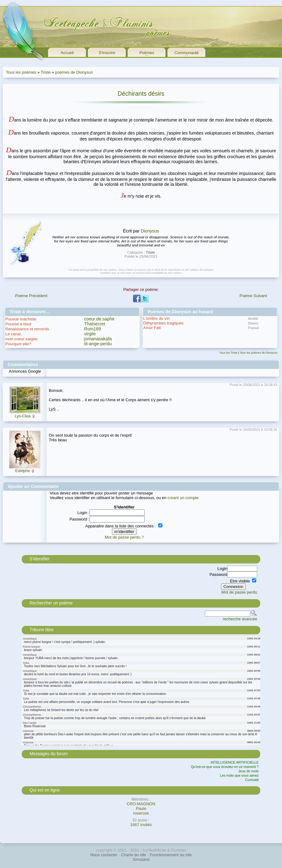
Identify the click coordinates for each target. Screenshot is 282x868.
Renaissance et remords (27, 329)
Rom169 (93, 329)
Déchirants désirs (141, 94)
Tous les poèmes (21, 72)
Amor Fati (152, 328)
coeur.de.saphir (99, 319)
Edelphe (23, 471)
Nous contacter (104, 855)
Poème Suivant (253, 296)
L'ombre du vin (157, 318)
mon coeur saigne (21, 339)
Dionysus (150, 231)
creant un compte (183, 498)
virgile (90, 334)
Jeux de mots (249, 771)
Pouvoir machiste (21, 319)
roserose (141, 813)
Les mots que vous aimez (239, 775)
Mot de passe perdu (239, 592)
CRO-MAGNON (141, 804)
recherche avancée (240, 619)
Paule (141, 808)
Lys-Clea (23, 416)
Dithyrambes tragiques (164, 323)
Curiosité (252, 780)
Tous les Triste (229, 353)
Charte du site (134, 855)
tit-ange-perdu (98, 344)
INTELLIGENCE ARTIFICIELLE (235, 762)
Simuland (141, 859)
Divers (253, 323)
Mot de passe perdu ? (124, 537)
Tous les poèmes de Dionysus (259, 353)
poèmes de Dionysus (74, 72)
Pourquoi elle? (18, 344)
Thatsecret (95, 324)
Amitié (253, 318)
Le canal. (14, 334)
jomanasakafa (98, 339)
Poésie (254, 328)
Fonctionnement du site (171, 855)
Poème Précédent (31, 296)
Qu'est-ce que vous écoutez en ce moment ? (225, 767)
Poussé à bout (18, 324)
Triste (46, 72)
